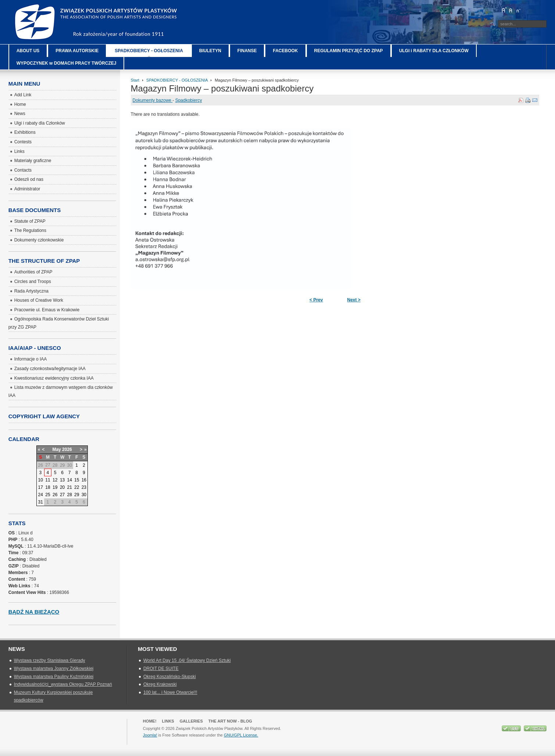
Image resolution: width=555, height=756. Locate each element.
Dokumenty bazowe (153, 100)
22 (77, 487)
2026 (67, 449)
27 (62, 495)
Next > (354, 300)
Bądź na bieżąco (34, 612)
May (56, 449)
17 (40, 487)
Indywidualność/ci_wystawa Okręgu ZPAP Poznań (63, 684)
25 (48, 495)
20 (62, 487)
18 (48, 487)
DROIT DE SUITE (161, 669)
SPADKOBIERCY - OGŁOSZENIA (177, 80)
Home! (150, 721)
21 (69, 487)
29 (77, 495)
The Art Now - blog (230, 721)
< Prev (316, 300)
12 (55, 480)
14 (69, 480)
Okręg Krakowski (160, 684)
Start (135, 80)
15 (77, 480)
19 (55, 487)
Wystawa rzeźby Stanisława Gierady (50, 660)
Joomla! (150, 735)
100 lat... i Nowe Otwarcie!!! (170, 692)
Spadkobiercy (189, 100)
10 (40, 480)
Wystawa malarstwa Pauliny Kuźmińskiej (54, 677)
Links (168, 721)
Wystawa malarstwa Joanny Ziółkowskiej (54, 669)
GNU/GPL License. (241, 735)
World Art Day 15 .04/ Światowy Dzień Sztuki (187, 660)
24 (40, 495)
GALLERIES (191, 721)
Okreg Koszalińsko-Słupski (170, 677)
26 (55, 495)
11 (48, 480)
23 (84, 487)
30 (84, 495)
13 (62, 480)
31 (40, 502)
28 (69, 495)
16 (84, 480)
